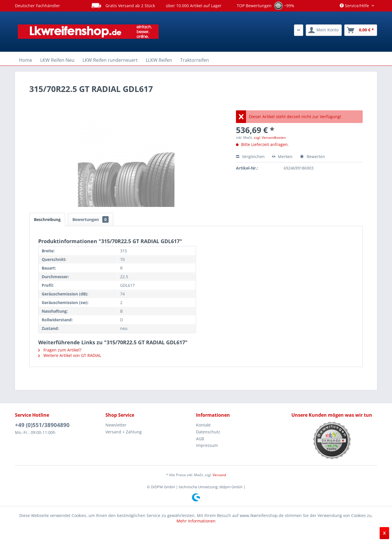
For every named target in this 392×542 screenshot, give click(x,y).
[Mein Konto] (324, 30)
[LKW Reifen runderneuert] (110, 60)
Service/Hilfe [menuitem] (355, 6)
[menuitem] (299, 30)
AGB (200, 439)
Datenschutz (208, 432)
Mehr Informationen (196, 521)
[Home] (26, 60)
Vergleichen (250, 156)
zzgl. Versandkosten (270, 138)
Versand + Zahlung (124, 432)
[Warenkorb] (361, 30)
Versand (219, 475)
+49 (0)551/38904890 (42, 425)
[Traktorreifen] (195, 60)
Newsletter (116, 425)
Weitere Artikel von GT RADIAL (70, 355)
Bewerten (312, 156)
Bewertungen (91, 219)
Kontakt (203, 425)
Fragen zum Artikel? (60, 350)
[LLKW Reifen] (159, 60)
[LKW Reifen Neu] (57, 60)
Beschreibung (47, 219)
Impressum (207, 445)
